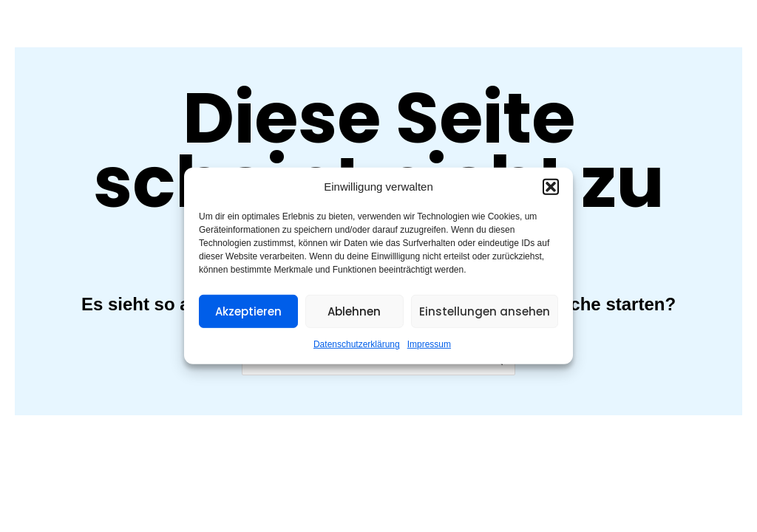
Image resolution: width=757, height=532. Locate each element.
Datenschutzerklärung (357, 344)
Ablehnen (354, 311)
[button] (551, 187)
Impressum (429, 344)
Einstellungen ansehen (485, 311)
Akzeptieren (248, 311)
